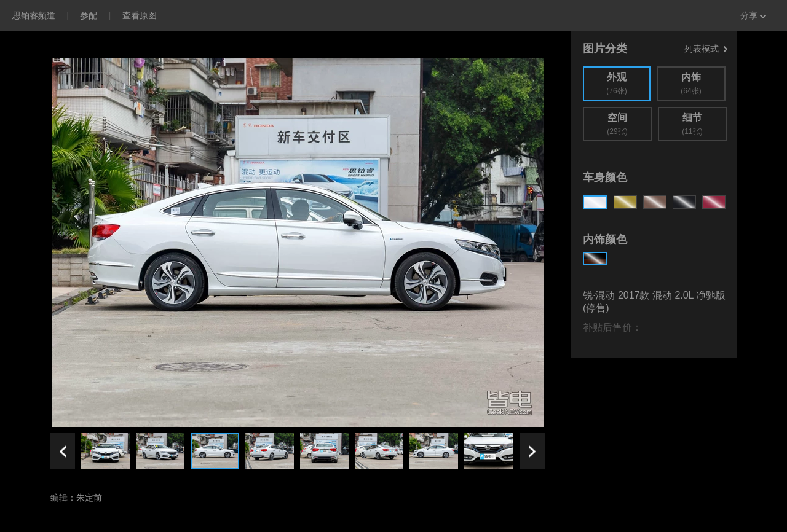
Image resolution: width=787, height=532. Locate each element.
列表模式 (706, 49)
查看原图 (140, 15)
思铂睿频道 (34, 15)
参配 (89, 15)
